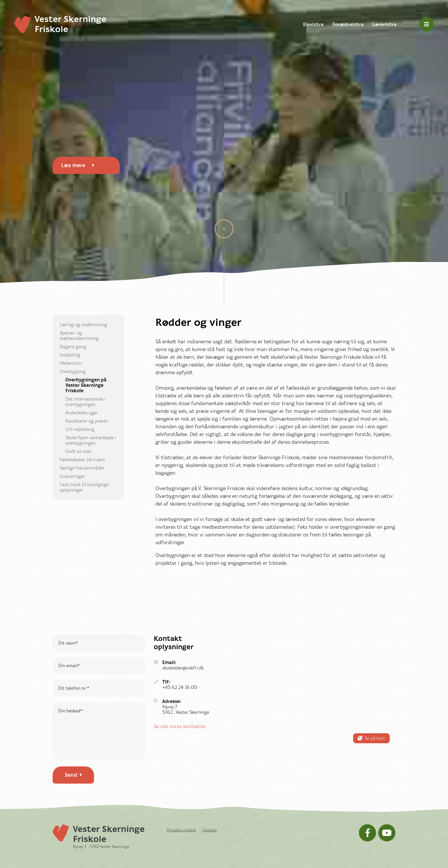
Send (73, 775)
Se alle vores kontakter (180, 726)
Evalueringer (72, 476)
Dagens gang (73, 347)
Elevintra (313, 24)
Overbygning (73, 371)
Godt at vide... (80, 451)
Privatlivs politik (181, 830)
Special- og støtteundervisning (79, 336)
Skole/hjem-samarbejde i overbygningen (91, 440)
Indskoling (70, 355)
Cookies (210, 830)
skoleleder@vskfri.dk (183, 668)
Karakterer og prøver (87, 421)
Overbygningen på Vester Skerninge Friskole (86, 385)
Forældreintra (348, 24)
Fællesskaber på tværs (82, 460)
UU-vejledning (80, 429)
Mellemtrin (71, 363)
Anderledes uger (82, 413)
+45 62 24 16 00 (180, 687)
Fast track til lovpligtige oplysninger (84, 487)
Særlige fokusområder (82, 468)
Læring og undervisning (83, 325)
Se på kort (371, 738)
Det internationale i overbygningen (85, 402)
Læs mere (78, 165)
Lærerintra (384, 24)
